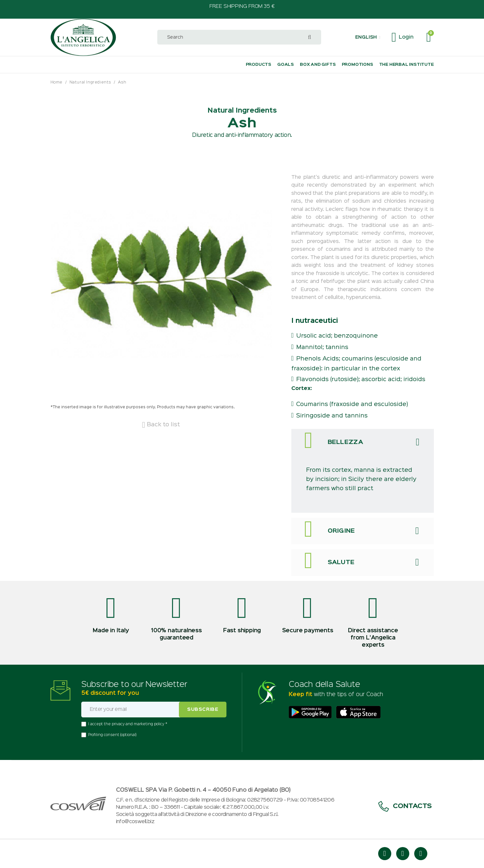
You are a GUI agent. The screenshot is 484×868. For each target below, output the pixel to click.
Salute (341, 563)
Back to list (161, 425)
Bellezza (346, 442)
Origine (341, 531)
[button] (368, 37)
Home (57, 82)
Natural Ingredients (90, 82)
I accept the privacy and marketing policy (127, 724)
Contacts (405, 806)
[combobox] (239, 37)
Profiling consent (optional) (112, 735)
